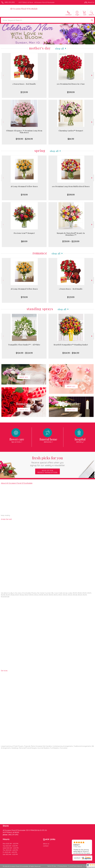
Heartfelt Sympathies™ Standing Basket (71, 345)
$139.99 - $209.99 (71, 241)
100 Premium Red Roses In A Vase (71, 84)
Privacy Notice (63, 866)
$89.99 (24, 241)
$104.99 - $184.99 (71, 353)
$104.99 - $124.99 (24, 353)
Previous (3, 75)
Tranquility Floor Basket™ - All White (24, 345)
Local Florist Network (76, 866)
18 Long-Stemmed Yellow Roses (24, 186)
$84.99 (71, 139)
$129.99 (24, 92)
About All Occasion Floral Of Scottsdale (17, 483)
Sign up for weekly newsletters (47, 471)
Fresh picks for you (48, 461)
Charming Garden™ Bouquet (71, 131)
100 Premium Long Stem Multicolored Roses (71, 186)
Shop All (60, 48)
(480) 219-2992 (10, 2)
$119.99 (24, 195)
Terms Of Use (52, 866)
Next (92, 75)
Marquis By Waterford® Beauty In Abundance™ (71, 234)
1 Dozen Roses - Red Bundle (24, 84)
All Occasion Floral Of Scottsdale (24, 9)
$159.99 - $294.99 (24, 139)
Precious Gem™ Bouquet (24, 233)
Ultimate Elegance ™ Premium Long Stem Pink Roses (24, 132)
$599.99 (71, 92)
